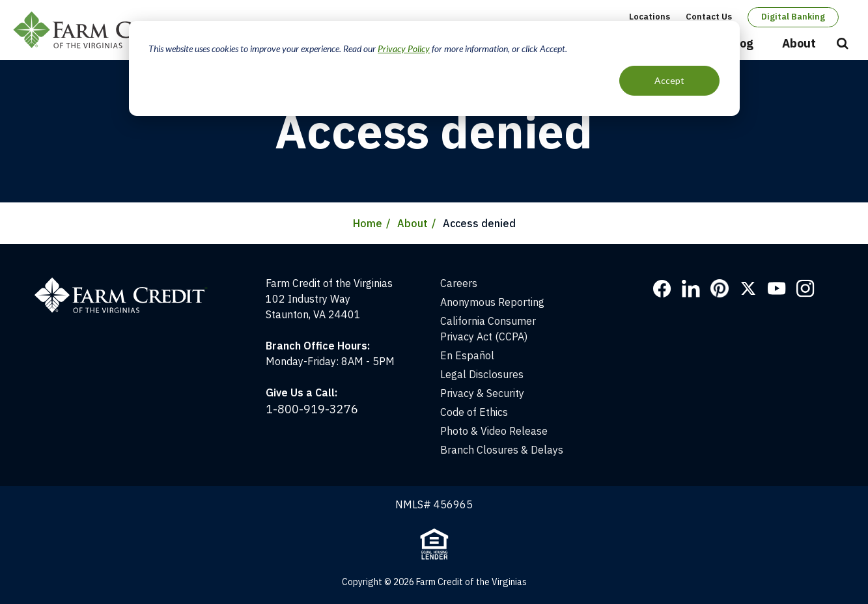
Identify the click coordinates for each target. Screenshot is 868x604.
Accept (669, 80)
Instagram (805, 288)
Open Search (843, 44)
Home (368, 223)
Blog (741, 43)
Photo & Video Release (494, 431)
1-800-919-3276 (312, 409)
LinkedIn (691, 288)
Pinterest (720, 288)
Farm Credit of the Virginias (106, 30)
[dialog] (434, 68)
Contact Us (709, 17)
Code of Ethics (474, 412)
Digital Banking (793, 17)
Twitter (748, 288)
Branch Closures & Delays (502, 450)
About (799, 43)
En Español (467, 355)
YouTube (777, 288)
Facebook (662, 288)
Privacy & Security (482, 393)
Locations (650, 17)
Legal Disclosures (482, 374)
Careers (459, 283)
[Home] (127, 283)
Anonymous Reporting (492, 302)
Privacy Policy (404, 48)
